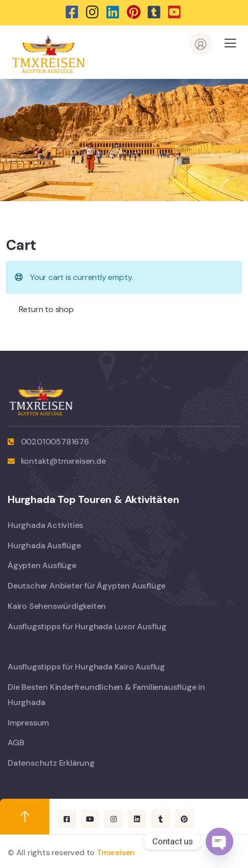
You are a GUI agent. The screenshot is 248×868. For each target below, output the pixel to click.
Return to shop (45, 309)
